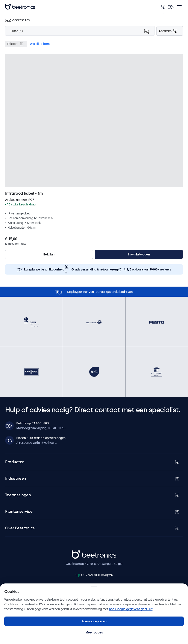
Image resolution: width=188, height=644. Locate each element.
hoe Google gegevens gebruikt (131, 609)
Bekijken (49, 254)
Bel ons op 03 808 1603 (33, 423)
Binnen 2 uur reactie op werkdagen (41, 438)
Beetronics (79, 553)
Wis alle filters (40, 44)
